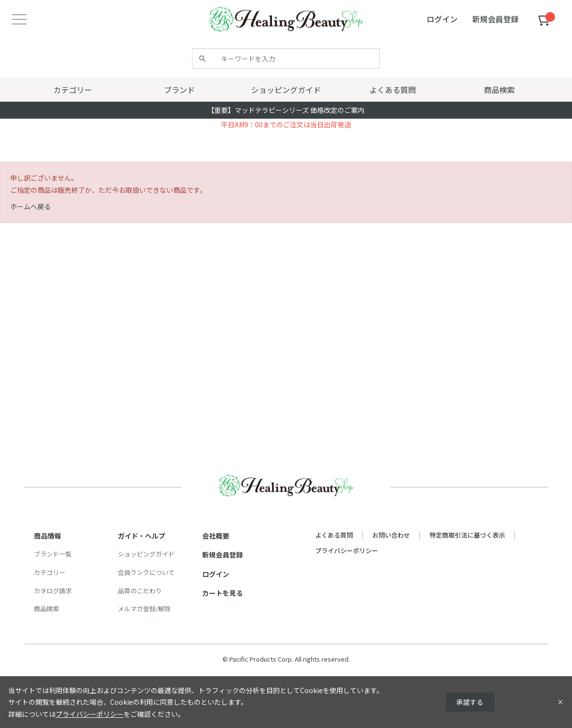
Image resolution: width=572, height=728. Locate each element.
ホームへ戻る (31, 206)
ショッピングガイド (146, 554)
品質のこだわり (140, 591)
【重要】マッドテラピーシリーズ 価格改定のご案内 (286, 110)
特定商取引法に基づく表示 (467, 535)
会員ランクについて (146, 572)
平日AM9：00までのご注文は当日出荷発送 (286, 124)
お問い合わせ (391, 535)
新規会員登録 (222, 555)
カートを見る (222, 593)
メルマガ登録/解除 (144, 609)
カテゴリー (50, 572)
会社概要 (216, 536)
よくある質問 (334, 535)
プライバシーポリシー (347, 550)
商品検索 (47, 609)
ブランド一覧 (53, 554)
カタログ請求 (53, 591)
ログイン (216, 574)
